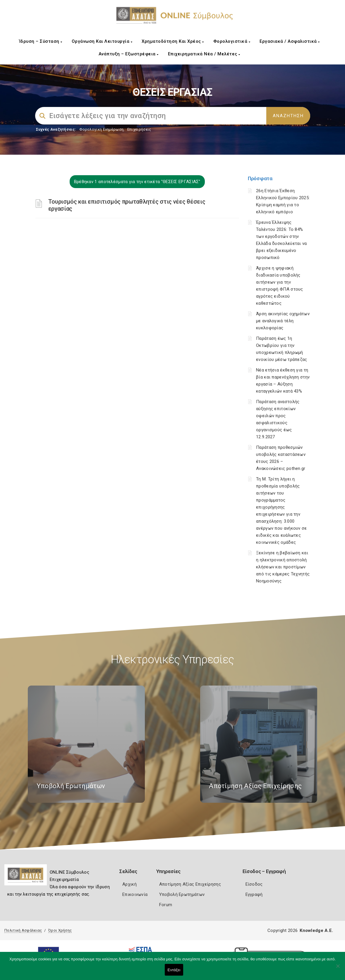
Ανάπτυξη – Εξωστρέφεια (129, 54)
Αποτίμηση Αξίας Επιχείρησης (190, 884)
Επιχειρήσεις (139, 129)
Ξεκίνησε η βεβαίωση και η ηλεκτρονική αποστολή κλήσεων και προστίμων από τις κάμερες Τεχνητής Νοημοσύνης (283, 567)
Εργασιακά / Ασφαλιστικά (290, 41)
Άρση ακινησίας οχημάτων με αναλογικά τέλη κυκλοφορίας (283, 321)
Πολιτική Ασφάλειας (23, 930)
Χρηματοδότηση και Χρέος (173, 41)
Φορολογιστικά (232, 41)
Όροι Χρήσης (60, 930)
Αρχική (129, 884)
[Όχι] (338, 969)
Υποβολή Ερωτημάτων (182, 894)
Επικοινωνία (135, 894)
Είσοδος (254, 884)
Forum (166, 905)
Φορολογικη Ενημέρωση (101, 129)
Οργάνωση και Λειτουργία (102, 41)
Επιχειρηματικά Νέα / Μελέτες (204, 54)
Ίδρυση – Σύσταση (41, 41)
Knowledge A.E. (316, 930)
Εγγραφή (254, 894)
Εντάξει (174, 970)
